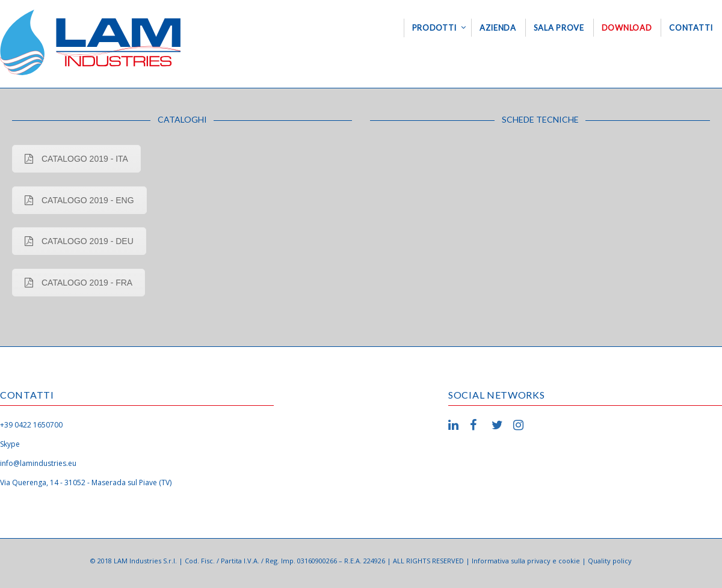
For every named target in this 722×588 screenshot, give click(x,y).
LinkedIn (455, 425)
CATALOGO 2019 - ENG (79, 200)
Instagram (520, 425)
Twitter (499, 425)
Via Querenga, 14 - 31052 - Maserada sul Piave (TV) (86, 482)
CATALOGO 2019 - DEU (79, 241)
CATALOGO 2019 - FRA (79, 283)
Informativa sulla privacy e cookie (526, 561)
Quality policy (610, 561)
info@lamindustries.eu (38, 463)
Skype (10, 444)
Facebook (477, 425)
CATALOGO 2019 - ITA (76, 159)
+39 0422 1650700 (31, 425)
